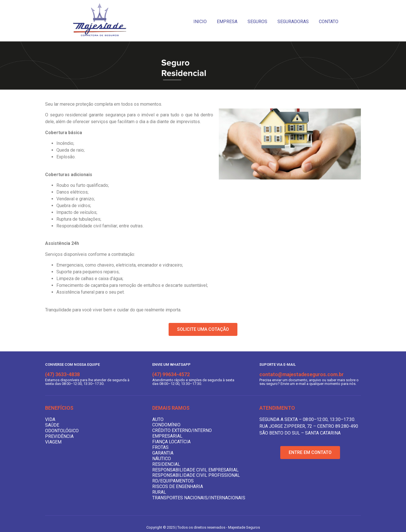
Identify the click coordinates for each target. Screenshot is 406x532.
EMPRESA (227, 22)
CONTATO (329, 22)
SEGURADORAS (293, 22)
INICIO (200, 22)
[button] (203, 329)
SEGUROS (257, 22)
